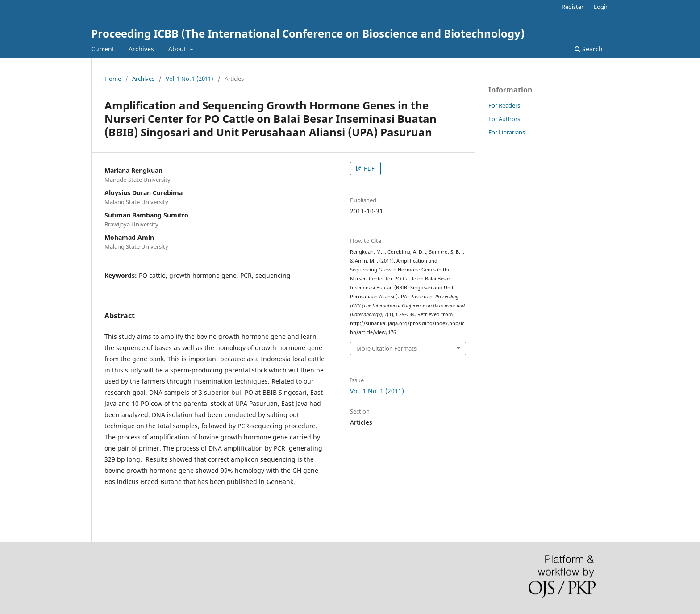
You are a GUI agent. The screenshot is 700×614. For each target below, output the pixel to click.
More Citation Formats (386, 348)
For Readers (504, 105)
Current (103, 49)
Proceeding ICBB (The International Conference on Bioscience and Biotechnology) (308, 33)
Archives (141, 49)
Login (601, 7)
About (178, 49)
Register (573, 7)
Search (589, 49)
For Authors (504, 119)
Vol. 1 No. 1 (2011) (190, 79)
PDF (369, 168)
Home (113, 79)
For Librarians (507, 132)
